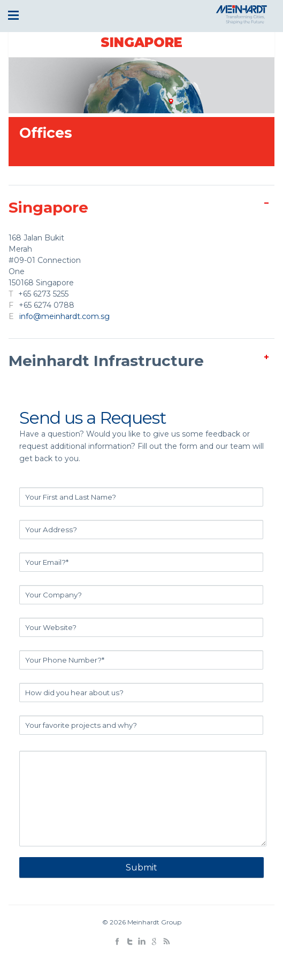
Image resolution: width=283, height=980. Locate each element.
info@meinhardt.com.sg (64, 316)
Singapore (141, 42)
